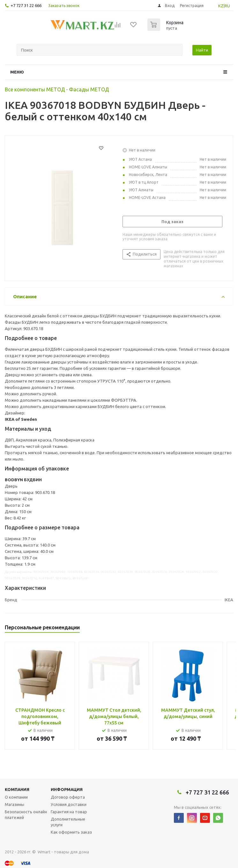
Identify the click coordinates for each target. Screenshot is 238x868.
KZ (221, 6)
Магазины (15, 804)
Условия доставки (69, 804)
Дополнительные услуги (68, 822)
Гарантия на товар (69, 812)
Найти (202, 50)
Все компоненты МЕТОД (35, 89)
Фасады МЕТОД (89, 89)
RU (227, 6)
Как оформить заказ (71, 832)
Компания (17, 789)
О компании (16, 797)
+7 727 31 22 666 (26, 5)
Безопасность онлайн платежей (26, 815)
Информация (67, 789)
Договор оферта (68, 797)
